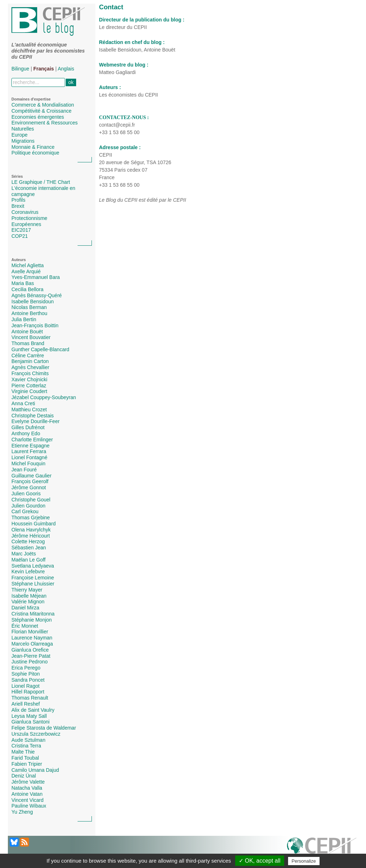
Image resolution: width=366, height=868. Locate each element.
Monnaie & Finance (33, 147)
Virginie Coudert (29, 391)
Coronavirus (25, 212)
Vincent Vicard (28, 800)
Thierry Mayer (27, 590)
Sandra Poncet (28, 680)
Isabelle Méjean (29, 596)
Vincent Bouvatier (31, 337)
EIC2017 (21, 230)
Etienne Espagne (31, 446)
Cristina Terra (26, 746)
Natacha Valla (27, 788)
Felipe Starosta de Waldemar (44, 728)
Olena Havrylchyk (31, 530)
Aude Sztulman (28, 740)
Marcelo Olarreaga (32, 644)
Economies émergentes (38, 117)
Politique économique (35, 153)
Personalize (304, 861)
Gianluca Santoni (31, 722)
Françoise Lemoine (33, 578)
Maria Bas (23, 283)
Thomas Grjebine (31, 518)
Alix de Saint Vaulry (33, 710)
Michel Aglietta (28, 265)
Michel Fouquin (28, 464)
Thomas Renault (30, 698)
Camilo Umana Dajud (35, 770)
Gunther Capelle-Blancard (40, 349)
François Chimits (30, 373)
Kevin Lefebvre (28, 572)
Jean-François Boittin (35, 325)
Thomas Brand (28, 343)
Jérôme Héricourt (31, 536)
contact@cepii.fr (117, 125)
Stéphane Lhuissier (33, 584)
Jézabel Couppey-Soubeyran (44, 397)
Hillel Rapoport (28, 692)
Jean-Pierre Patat (31, 656)
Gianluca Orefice (30, 650)
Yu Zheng (22, 812)
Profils (18, 200)
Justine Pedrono (29, 662)
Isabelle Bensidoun (33, 301)
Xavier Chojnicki (29, 379)
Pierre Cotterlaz (29, 386)
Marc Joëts (24, 554)
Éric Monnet (25, 626)
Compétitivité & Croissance (41, 111)
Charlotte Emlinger (32, 440)
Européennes (26, 224)
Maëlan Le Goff (28, 560)
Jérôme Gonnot (29, 487)
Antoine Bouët (27, 332)
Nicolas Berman (29, 307)
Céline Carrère (28, 355)
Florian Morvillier (30, 632)
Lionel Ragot (26, 686)
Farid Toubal (25, 758)
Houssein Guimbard (34, 524)
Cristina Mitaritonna (33, 614)
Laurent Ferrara (29, 451)
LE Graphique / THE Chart (41, 182)
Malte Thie (23, 752)
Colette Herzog (28, 541)
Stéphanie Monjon (32, 620)
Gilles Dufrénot (28, 427)
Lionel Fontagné (29, 457)
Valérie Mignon (28, 602)
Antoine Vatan (27, 794)
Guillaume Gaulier (31, 476)
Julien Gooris (26, 494)
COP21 (20, 236)
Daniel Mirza (25, 608)
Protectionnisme (29, 218)
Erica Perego (26, 668)
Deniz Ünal (24, 776)
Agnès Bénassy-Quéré (37, 295)
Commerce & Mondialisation (43, 105)
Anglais (66, 69)
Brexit (18, 206)
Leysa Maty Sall (29, 716)
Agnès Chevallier (30, 367)
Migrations (23, 141)
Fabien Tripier (27, 764)
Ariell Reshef (26, 704)
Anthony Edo (26, 433)
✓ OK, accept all (260, 861)
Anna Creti (23, 403)
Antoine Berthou (29, 313)
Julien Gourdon (28, 506)
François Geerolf (30, 481)
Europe (19, 135)
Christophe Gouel (31, 500)
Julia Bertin (24, 319)
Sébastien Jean (29, 548)
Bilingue (20, 69)
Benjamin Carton (30, 361)
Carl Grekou (25, 511)
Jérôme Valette (28, 782)
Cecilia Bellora (27, 289)
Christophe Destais (33, 416)
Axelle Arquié (26, 271)
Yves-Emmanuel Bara (36, 277)
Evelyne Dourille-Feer (36, 421)
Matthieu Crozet (29, 410)
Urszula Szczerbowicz (36, 734)
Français (44, 69)
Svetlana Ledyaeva (33, 566)
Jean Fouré (24, 470)
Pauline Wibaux (29, 806)
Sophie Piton (26, 674)
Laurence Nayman (32, 638)
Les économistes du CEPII (128, 95)
